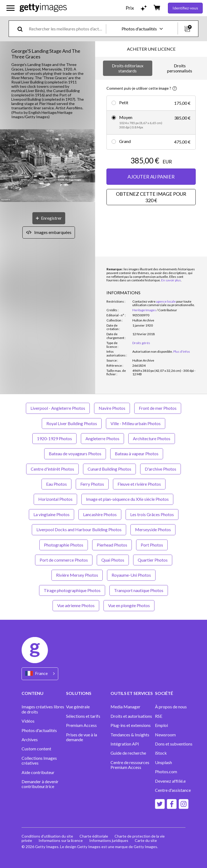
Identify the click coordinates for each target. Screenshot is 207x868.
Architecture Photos (152, 438)
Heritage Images (144, 310)
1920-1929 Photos (54, 438)
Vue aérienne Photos (76, 605)
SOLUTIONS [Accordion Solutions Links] (79, 693)
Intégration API (125, 744)
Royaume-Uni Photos (131, 575)
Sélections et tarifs (83, 716)
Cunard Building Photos (109, 469)
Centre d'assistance (173, 790)
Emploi (161, 725)
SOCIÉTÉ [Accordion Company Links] (164, 693)
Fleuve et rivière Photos (139, 484)
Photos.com (166, 772)
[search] (22, 29)
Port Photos (152, 545)
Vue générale (78, 707)
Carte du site (146, 840)
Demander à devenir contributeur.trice (40, 784)
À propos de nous (171, 707)
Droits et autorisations (131, 716)
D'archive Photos (161, 469)
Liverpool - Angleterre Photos (58, 408)
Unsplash (163, 762)
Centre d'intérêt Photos (52, 469)
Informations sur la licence (61, 840)
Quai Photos (113, 560)
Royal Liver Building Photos (72, 423)
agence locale (166, 301)
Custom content (36, 749)
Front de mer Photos (158, 408)
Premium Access (81, 725)
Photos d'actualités (39, 730)
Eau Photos (56, 484)
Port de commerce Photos (64, 560)
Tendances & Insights (130, 735)
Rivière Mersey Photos (77, 575)
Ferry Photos (92, 484)
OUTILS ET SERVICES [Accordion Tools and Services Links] (132, 693)
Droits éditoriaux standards (128, 68)
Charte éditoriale (94, 836)
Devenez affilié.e (170, 781)
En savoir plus (171, 280)
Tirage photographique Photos (72, 590)
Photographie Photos (64, 545)
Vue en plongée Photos (129, 605)
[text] (66, 29)
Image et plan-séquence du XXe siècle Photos (127, 499)
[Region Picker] (40, 674)
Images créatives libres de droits (43, 709)
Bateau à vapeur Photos (137, 454)
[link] (153, 351)
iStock (161, 753)
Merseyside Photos (153, 529)
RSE (159, 716)
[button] (48, 166)
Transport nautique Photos (139, 590)
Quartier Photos (153, 560)
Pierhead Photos (112, 545)
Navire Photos (112, 408)
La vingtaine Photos (51, 514)
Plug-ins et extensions (131, 725)
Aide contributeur (38, 772)
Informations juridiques (109, 840)
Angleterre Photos (102, 438)
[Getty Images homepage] (43, 8)
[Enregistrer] (49, 218)
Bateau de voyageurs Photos (75, 454)
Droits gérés (141, 343)
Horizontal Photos (55, 499)
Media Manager (125, 707)
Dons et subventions (174, 744)
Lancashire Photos (100, 514)
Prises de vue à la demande (82, 737)
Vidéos (28, 721)
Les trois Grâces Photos (152, 514)
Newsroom (165, 735)
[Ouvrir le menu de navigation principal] (11, 8)
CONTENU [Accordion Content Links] (32, 693)
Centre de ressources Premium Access (130, 765)
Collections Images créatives (39, 761)
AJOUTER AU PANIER (151, 177)
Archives (30, 740)
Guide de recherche (128, 753)
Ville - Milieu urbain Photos (136, 423)
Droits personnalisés (180, 68)
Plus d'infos (182, 351)
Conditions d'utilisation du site (47, 836)
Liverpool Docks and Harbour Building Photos (79, 529)
